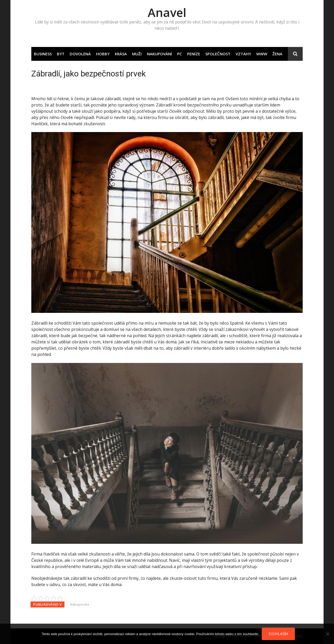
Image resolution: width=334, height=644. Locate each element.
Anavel (167, 12)
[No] (327, 634)
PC (180, 54)
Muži (137, 54)
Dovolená (80, 54)
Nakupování (159, 54)
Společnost (218, 54)
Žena (277, 54)
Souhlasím (278, 634)
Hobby (103, 54)
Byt (61, 54)
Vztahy (243, 54)
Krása (121, 54)
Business (43, 54)
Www (262, 54)
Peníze (194, 54)
